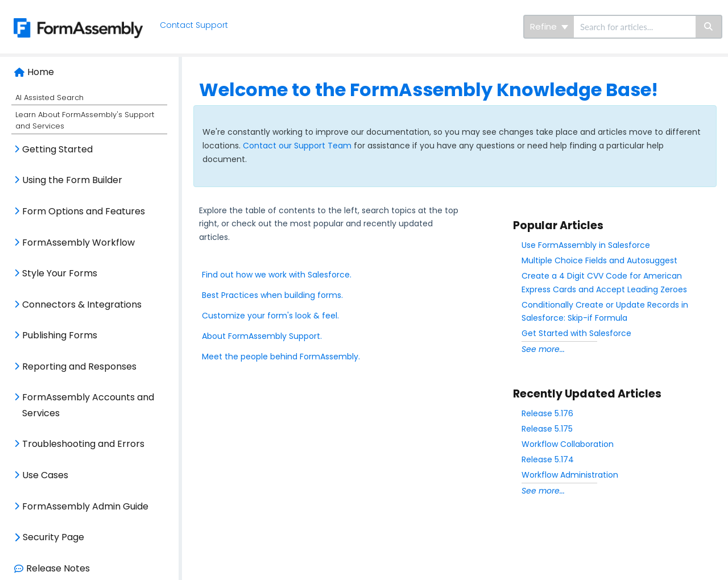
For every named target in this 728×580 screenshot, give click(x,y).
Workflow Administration (570, 475)
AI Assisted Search (49, 98)
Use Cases (45, 475)
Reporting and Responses (79, 366)
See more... (543, 349)
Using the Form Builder (72, 180)
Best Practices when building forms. (272, 295)
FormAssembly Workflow (78, 243)
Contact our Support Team (298, 146)
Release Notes (58, 568)
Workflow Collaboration (568, 444)
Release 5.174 (548, 459)
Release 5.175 (547, 429)
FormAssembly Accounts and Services (88, 405)
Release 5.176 (547, 413)
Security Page (53, 537)
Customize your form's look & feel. (270, 316)
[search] (635, 27)
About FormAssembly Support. (262, 336)
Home (41, 72)
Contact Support (194, 25)
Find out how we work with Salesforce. (277, 275)
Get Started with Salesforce (576, 333)
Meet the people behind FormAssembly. (281, 357)
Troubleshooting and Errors (83, 444)
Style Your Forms (60, 273)
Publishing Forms (60, 335)
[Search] (709, 27)
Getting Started (57, 149)
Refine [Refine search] (549, 26)
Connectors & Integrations (82, 304)
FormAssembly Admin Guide (85, 506)
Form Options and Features (84, 211)
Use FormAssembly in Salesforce (586, 245)
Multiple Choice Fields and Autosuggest (599, 260)
